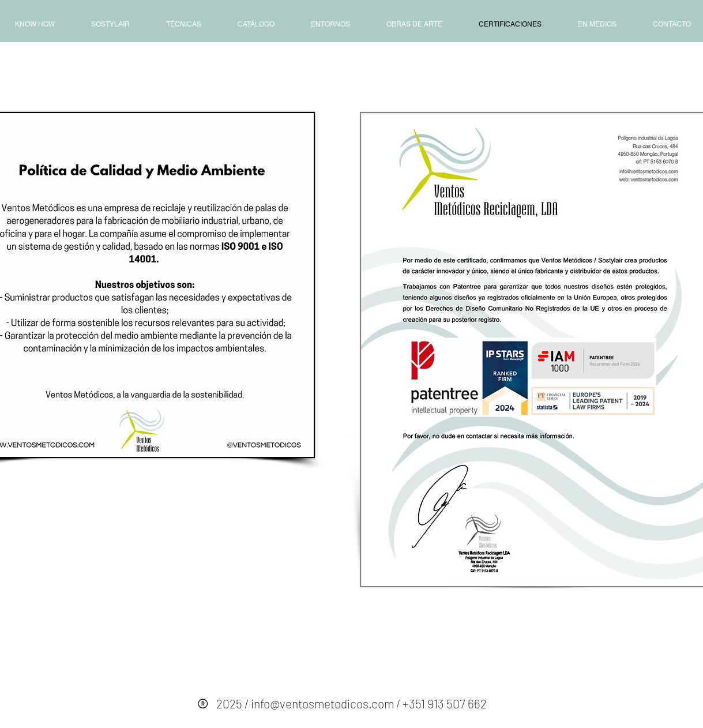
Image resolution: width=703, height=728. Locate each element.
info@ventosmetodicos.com (322, 703)
